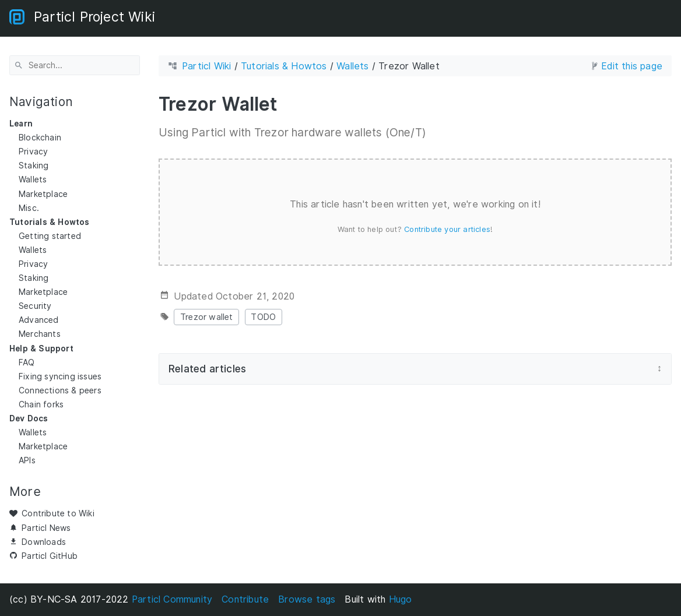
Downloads (44, 541)
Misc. (29, 207)
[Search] (75, 65)
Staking (34, 166)
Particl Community (172, 599)
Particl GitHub (50, 555)
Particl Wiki (206, 66)
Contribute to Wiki (58, 513)
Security (35, 306)
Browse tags (307, 599)
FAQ (27, 362)
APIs (27, 460)
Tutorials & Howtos (50, 221)
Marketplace (43, 193)
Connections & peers (60, 390)
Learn (21, 124)
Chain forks (41, 404)
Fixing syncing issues (60, 376)
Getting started (50, 236)
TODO (263, 317)
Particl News (46, 527)
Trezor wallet (207, 317)
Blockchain (40, 138)
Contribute (245, 599)
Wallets (33, 179)
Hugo (401, 599)
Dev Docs (29, 418)
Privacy (33, 152)
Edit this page (632, 66)
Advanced (39, 320)
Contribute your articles (447, 229)
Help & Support (41, 348)
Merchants (40, 334)
